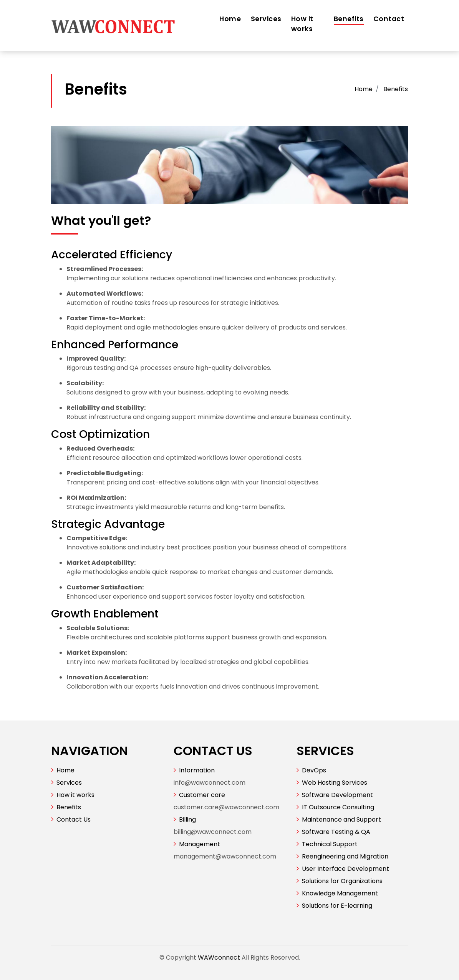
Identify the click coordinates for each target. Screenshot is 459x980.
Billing (187, 819)
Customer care (202, 795)
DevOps (314, 770)
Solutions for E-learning (337, 906)
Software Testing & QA (336, 832)
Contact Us (74, 819)
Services (266, 19)
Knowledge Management (340, 893)
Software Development (337, 795)
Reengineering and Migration (345, 856)
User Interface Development (345, 869)
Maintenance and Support (341, 819)
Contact (389, 19)
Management (200, 844)
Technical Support (330, 844)
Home (230, 19)
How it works (302, 24)
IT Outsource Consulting (338, 807)
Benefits (349, 19)
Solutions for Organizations (342, 881)
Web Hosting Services (335, 783)
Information (197, 770)
